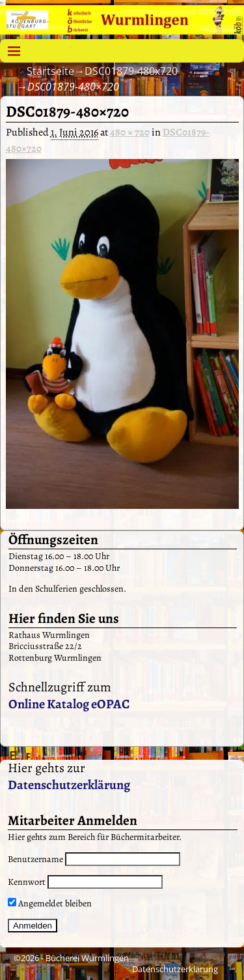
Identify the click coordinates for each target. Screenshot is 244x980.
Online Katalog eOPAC (69, 704)
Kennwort (27, 882)
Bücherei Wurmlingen (87, 958)
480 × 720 (130, 132)
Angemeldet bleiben (50, 903)
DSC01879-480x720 (131, 71)
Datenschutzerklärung (69, 785)
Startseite (50, 71)
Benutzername (35, 859)
